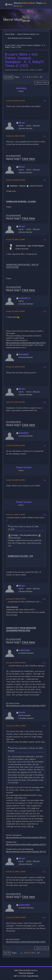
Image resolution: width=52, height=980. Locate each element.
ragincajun (24, 650)
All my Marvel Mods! (13, 156)
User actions (41, 83)
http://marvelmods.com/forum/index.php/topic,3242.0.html (27, 844)
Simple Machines (33, 976)
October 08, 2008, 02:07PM (15, 367)
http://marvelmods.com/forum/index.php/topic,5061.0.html (27, 837)
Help (16, 970)
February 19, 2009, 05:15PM (16, 599)
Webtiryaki (30, 973)
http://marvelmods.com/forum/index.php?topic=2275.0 (26, 343)
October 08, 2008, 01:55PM (15, 311)
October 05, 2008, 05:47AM (15, 101)
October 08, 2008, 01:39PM (15, 240)
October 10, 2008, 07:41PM (15, 515)
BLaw (22, 123)
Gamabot (24, 354)
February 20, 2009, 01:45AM (16, 872)
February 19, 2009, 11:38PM (16, 726)
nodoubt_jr (25, 298)
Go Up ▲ (34, 970)
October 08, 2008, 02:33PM (15, 445)
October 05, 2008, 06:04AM (15, 180)
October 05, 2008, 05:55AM (15, 136)
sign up (19, 6)
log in (45, 3)
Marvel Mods (13, 20)
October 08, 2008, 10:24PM (15, 480)
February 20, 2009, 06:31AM (16, 917)
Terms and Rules (24, 970)
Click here (28, 159)
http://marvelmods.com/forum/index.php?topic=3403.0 (26, 706)
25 (41, 77)
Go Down (8, 77)
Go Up (7, 953)
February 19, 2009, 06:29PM (16, 663)
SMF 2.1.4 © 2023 (20, 976)
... (26, 77)
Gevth (22, 713)
